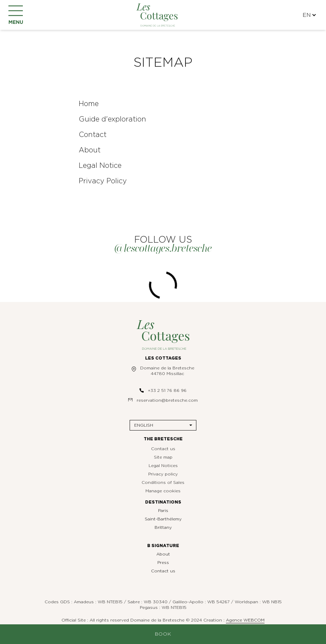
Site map (163, 457)
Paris (163, 511)
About (163, 554)
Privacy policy (163, 474)
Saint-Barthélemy (163, 519)
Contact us (163, 449)
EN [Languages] (309, 15)
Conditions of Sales (163, 482)
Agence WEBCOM (245, 620)
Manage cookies (163, 491)
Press (163, 563)
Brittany (163, 527)
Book (163, 634)
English (144, 425)
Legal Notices (163, 466)
